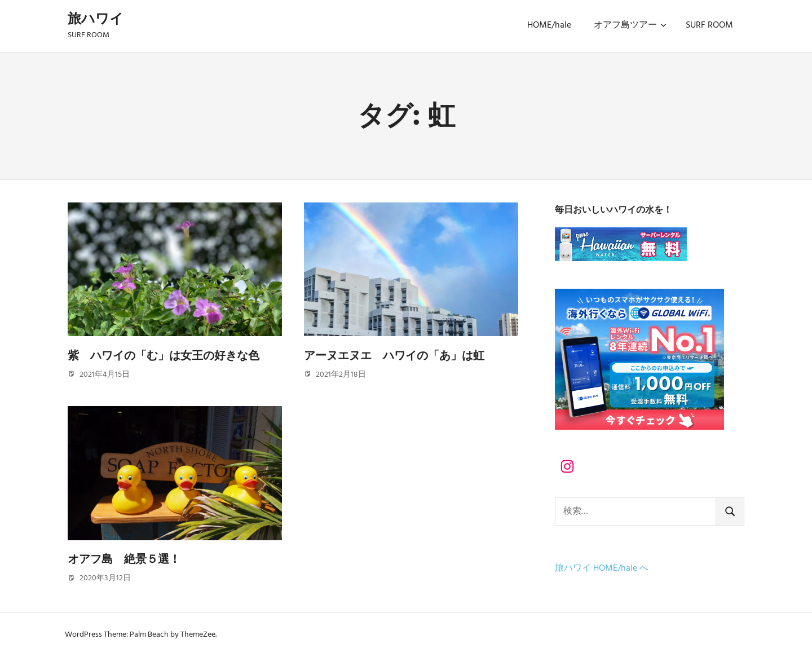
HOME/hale (549, 25)
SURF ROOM (709, 25)
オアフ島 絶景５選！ (124, 559)
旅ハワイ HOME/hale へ (602, 568)
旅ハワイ (96, 18)
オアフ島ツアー (630, 25)
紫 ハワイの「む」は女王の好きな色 (164, 355)
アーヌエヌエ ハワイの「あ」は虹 (394, 355)
